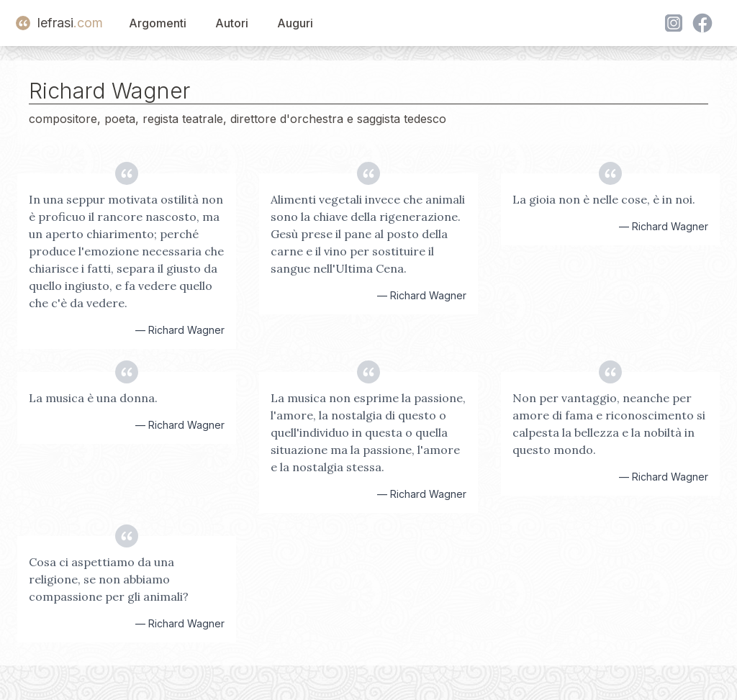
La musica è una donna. (93, 398)
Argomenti (158, 23)
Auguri (295, 23)
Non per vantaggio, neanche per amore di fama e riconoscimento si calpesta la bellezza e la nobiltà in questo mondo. (609, 424)
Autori (232, 23)
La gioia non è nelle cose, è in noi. (604, 199)
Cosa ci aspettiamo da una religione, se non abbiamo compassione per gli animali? (109, 579)
